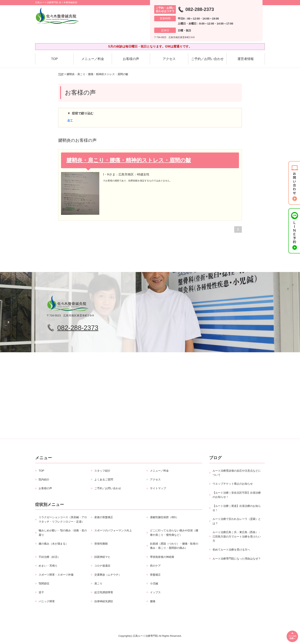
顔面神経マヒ (102, 557)
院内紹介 (44, 479)
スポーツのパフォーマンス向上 (113, 530)
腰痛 (153, 601)
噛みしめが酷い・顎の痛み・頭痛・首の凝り (63, 533)
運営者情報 (246, 59)
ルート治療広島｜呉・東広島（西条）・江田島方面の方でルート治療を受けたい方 (237, 536)
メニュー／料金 (93, 59)
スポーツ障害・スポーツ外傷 (56, 575)
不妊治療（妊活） (49, 557)
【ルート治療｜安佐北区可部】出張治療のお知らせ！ (237, 495)
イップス (155, 592)
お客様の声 (131, 59)
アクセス (169, 59)
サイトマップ (158, 488)
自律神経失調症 (104, 601)
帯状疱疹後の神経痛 (162, 557)
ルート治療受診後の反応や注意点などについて (237, 473)
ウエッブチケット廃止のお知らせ (233, 484)
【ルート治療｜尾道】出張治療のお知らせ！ (237, 508)
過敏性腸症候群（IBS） (164, 517)
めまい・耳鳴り (48, 566)
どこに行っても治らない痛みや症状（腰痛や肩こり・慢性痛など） (174, 533)
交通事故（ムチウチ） (108, 575)
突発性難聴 (101, 544)
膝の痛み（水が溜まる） (53, 544)
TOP (54, 59)
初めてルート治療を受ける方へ (231, 550)
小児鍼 (154, 583)
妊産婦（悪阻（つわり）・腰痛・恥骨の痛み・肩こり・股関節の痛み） (174, 546)
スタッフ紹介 (102, 471)
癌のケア (155, 566)
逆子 (41, 592)
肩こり (98, 583)
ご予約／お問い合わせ (207, 59)
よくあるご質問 (104, 479)
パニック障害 (47, 601)
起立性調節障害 (104, 592)
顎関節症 (44, 583)
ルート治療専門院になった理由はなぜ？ (237, 559)
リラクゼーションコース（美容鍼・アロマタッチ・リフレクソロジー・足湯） (63, 519)
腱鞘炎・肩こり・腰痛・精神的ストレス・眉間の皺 (129, 160)
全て (70, 120)
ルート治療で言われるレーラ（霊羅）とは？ (237, 521)
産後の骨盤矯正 (104, 517)
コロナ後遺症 (102, 566)
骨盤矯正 (155, 575)
